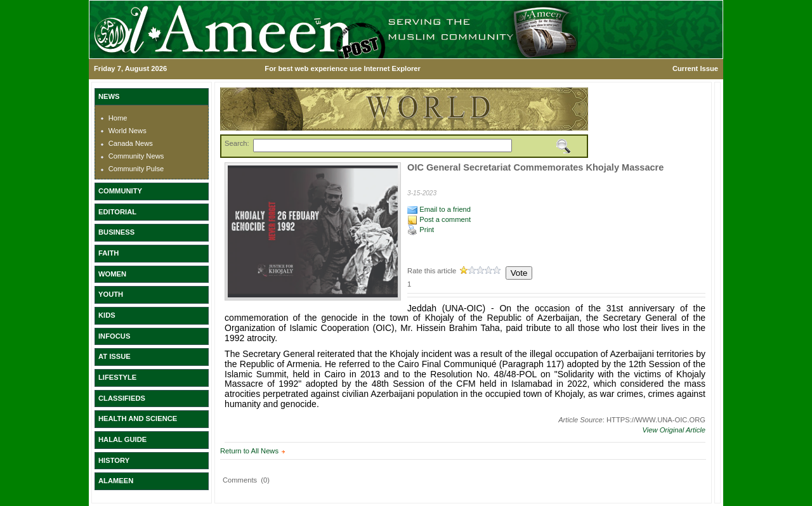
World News (128, 131)
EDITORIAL (117, 212)
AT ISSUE (115, 356)
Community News (136, 156)
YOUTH (111, 294)
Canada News (131, 143)
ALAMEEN (116, 481)
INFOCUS (114, 336)
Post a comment (439, 219)
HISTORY (114, 460)
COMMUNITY (120, 191)
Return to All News (249, 451)
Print (421, 230)
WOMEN (112, 274)
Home (118, 118)
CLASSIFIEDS (122, 398)
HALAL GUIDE (122, 439)
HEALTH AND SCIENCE (138, 418)
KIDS (107, 315)
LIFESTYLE (117, 377)
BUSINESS (116, 232)
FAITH (108, 253)
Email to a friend (439, 209)
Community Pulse (136, 169)
